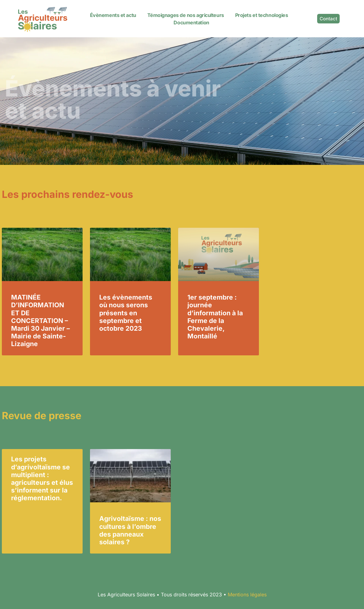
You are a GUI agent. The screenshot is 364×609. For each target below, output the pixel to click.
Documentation (191, 22)
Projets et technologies (262, 15)
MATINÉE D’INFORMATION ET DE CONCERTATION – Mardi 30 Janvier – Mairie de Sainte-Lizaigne (41, 321)
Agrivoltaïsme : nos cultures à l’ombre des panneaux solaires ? (130, 530)
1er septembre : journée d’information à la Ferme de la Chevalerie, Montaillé (215, 317)
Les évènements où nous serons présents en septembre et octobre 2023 (126, 313)
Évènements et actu (113, 15)
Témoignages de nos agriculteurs (186, 15)
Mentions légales (247, 595)
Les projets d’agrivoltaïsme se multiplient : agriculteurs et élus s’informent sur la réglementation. (42, 478)
